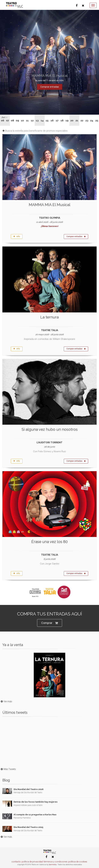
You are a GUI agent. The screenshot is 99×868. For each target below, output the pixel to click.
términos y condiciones (56, 862)
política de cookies (78, 862)
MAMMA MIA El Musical (50, 205)
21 (77, 121)
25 (97, 121)
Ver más (6, 701)
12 (32, 121)
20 (72, 121)
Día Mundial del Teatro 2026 (28, 789)
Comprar (50, 623)
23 (87, 121)
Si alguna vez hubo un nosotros (50, 429)
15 (47, 121)
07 (8, 121)
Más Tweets (8, 769)
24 (92, 121)
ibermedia (53, 865)
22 (82, 121)
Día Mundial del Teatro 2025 (28, 827)
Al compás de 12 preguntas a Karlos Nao (35, 815)
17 (57, 121)
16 (52, 121)
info (17, 236)
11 (27, 121)
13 (37, 121)
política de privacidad (32, 862)
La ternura (49, 317)
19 (67, 121)
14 (42, 121)
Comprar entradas (76, 236)
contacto (16, 862)
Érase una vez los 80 (49, 542)
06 (3, 121)
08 (12, 121)
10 (22, 121)
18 (62, 121)
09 (17, 121)
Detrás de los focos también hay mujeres (36, 802)
